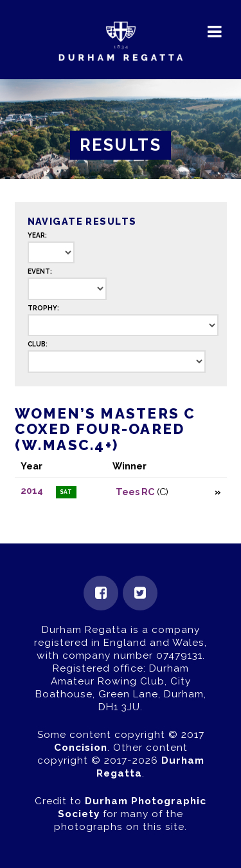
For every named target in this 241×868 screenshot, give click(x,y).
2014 (32, 490)
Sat (67, 492)
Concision (81, 748)
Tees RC (135, 492)
